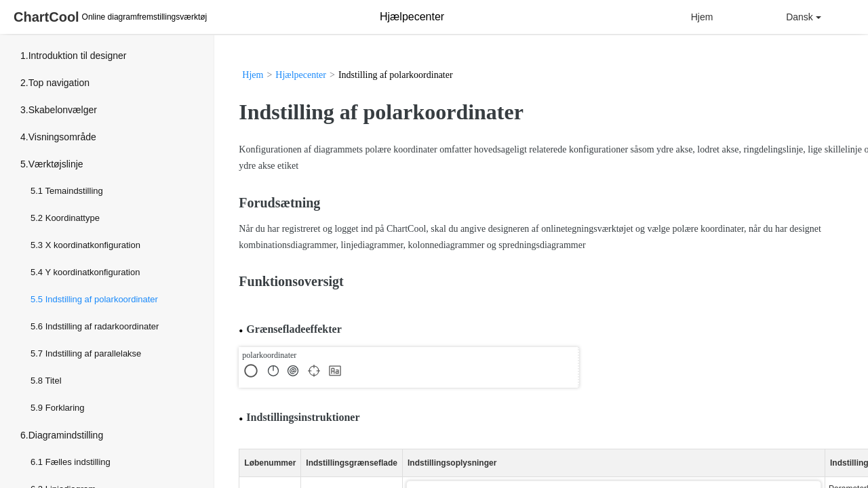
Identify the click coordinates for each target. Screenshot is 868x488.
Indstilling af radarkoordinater (102, 326)
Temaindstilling (74, 191)
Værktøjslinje (56, 164)
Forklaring (65, 408)
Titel (53, 381)
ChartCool (46, 17)
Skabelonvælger (63, 110)
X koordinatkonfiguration (93, 245)
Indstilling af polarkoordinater (102, 299)
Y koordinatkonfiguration (92, 272)
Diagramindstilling (66, 435)
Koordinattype (73, 218)
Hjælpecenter (301, 75)
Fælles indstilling (78, 462)
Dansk (804, 17)
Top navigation (59, 83)
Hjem (702, 17)
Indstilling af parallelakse (94, 353)
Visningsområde (62, 137)
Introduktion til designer (78, 56)
